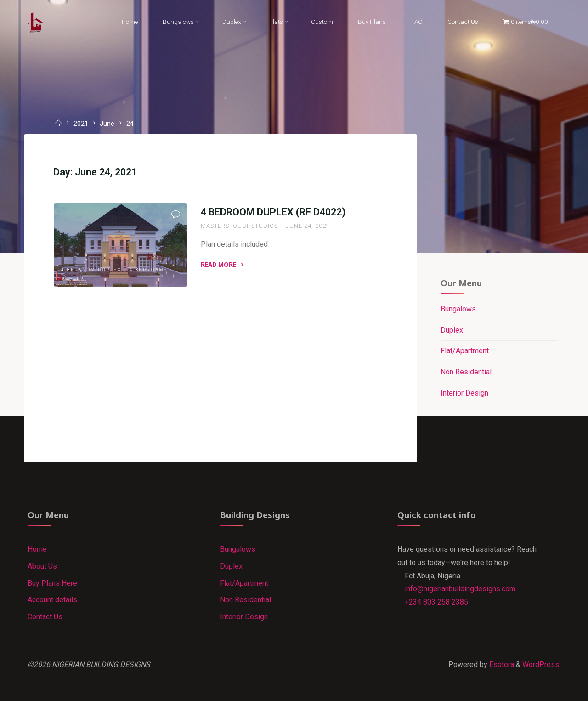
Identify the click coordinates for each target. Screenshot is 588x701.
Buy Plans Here (52, 583)
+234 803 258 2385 (436, 602)
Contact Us (45, 617)
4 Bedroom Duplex (91, 269)
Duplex (73, 278)
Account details (52, 600)
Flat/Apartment (465, 351)
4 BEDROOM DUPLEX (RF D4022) (273, 212)
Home (37, 549)
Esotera (501, 664)
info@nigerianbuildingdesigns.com (460, 589)
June (107, 124)
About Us (42, 566)
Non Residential (466, 372)
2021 (81, 124)
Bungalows (458, 309)
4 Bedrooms (149, 269)
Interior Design (464, 393)
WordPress (541, 664)
